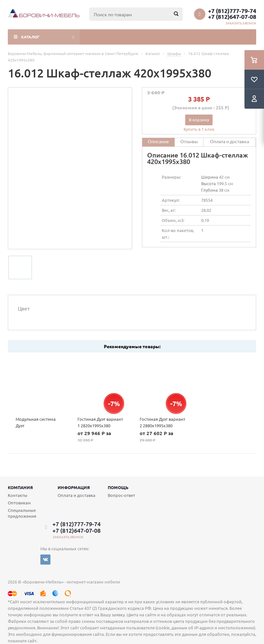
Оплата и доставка (76, 495)
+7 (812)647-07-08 (232, 17)
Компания (20, 487)
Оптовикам (19, 503)
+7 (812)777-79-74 (232, 11)
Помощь (118, 487)
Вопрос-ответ (121, 495)
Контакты (18, 495)
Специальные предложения (22, 513)
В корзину (199, 120)
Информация (74, 487)
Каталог (30, 37)
